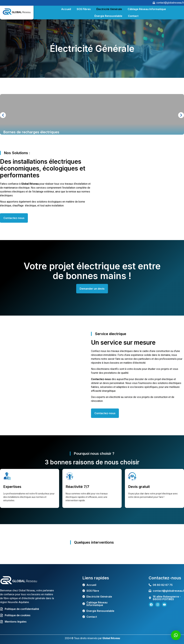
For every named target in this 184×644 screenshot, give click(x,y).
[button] (3, 115)
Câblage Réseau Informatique (147, 9)
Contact (133, 16)
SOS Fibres (84, 9)
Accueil (66, 9)
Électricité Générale (109, 9)
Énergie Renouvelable (108, 16)
